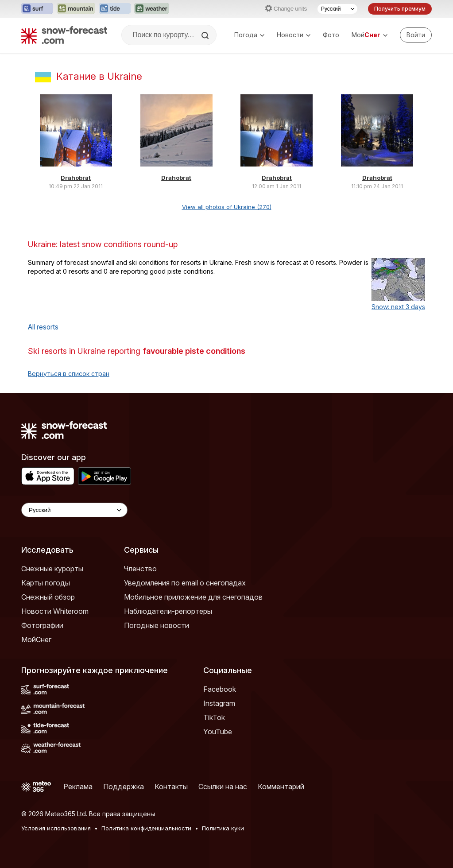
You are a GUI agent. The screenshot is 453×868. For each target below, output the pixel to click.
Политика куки (223, 828)
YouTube (218, 732)
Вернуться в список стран (69, 374)
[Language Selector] (74, 510)
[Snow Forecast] (64, 35)
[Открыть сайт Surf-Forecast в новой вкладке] (37, 9)
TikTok (214, 717)
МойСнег (36, 639)
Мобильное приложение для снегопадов (193, 597)
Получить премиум (400, 9)
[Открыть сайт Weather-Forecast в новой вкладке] (152, 9)
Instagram (219, 703)
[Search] (206, 35)
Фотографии (42, 625)
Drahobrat (76, 178)
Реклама (78, 787)
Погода (249, 35)
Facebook (220, 689)
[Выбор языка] (337, 9)
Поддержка (124, 787)
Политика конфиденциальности (146, 828)
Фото (331, 35)
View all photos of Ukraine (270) (227, 207)
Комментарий (281, 787)
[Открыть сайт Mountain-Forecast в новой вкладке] (76, 9)
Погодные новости (157, 625)
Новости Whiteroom (55, 611)
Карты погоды (46, 583)
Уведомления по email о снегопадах (185, 583)
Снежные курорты (52, 569)
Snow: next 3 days (398, 307)
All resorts (43, 327)
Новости (294, 35)
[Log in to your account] (416, 35)
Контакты (171, 787)
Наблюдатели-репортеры (168, 611)
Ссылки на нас (223, 787)
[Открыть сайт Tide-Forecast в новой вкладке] (115, 9)
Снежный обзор (48, 597)
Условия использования (56, 828)
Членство (140, 569)
